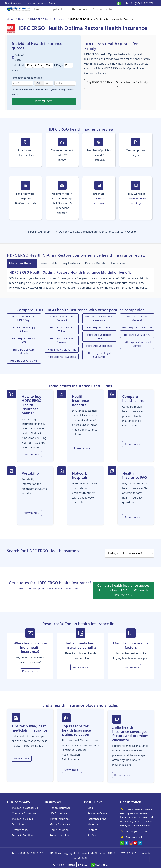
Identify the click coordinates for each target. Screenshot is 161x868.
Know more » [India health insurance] (30, 671)
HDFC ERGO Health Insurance (48, 19)
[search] (130, 553)
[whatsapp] (119, 3)
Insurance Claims (22, 819)
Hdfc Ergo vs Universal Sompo (137, 344)
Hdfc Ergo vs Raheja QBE (99, 337)
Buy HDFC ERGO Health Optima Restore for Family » (117, 84)
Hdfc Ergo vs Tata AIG (137, 335)
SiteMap (92, 835)
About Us (93, 824)
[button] (83, 865)
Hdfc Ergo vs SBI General (137, 318)
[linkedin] (140, 842)
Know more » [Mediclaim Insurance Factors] (131, 667)
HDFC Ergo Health (54, 9)
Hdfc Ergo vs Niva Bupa (62, 357)
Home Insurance (60, 830)
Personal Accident (61, 835)
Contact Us (94, 830)
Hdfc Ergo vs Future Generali (62, 318)
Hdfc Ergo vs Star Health (137, 328)
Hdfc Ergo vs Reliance (99, 346)
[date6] (68, 65)
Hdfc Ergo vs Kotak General (62, 340)
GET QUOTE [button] (44, 101)
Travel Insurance (60, 819)
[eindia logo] (20, 9)
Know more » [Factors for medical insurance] (122, 775)
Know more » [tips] (22, 759)
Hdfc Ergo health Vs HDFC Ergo (24, 318)
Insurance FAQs (97, 819)
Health (22, 19)
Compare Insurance (24, 813)
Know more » (32, 454)
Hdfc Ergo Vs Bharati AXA (24, 340)
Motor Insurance (60, 824)
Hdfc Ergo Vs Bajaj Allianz (24, 329)
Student (98, 9)
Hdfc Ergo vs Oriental (99, 328)
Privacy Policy (20, 830)
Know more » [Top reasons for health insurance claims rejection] (72, 770)
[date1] (38, 65)
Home (37, 9)
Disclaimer (18, 824)
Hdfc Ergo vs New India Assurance (99, 318)
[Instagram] (131, 842)
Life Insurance (58, 813)
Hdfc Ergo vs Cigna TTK (62, 350)
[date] (29, 65)
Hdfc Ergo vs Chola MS (24, 361)
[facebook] (126, 842)
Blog (90, 808)
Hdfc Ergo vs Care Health (24, 351)
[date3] (48, 65)
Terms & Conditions (24, 835)
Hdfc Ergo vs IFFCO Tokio (62, 329)
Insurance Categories (25, 808)
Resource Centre (97, 813)
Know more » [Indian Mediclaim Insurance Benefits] (80, 667)
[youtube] (135, 842)
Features (112, 9)
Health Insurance (79, 9)
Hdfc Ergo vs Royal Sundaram (99, 355)
